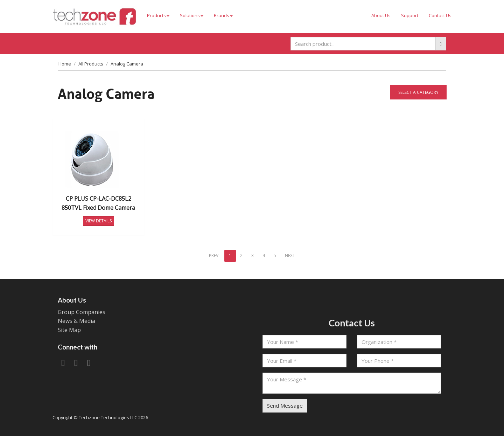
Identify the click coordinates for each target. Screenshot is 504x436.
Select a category (418, 92)
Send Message (285, 406)
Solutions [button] (192, 15)
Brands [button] (223, 15)
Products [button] (158, 15)
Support (410, 15)
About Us (381, 15)
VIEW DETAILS (99, 221)
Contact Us (440, 15)
